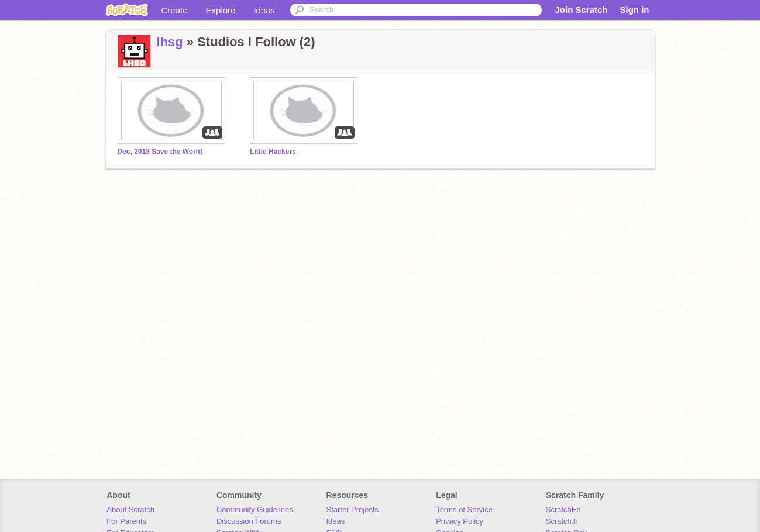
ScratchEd (563, 509)
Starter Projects (353, 509)
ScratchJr (562, 521)
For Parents (126, 521)
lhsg (170, 42)
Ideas (264, 10)
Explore (221, 10)
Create (175, 10)
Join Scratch (581, 10)
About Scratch (130, 509)
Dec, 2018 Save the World (160, 152)
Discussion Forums (249, 521)
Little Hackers (273, 152)
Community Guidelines (255, 509)
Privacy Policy (460, 521)
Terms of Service (464, 509)
